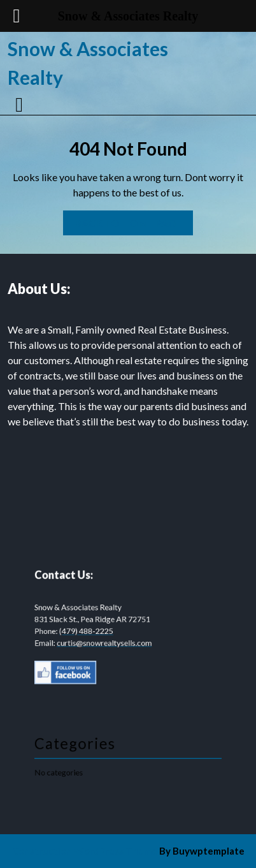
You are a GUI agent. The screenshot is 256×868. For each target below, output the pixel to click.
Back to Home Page (122, 220)
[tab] (21, 105)
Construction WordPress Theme (85, 851)
